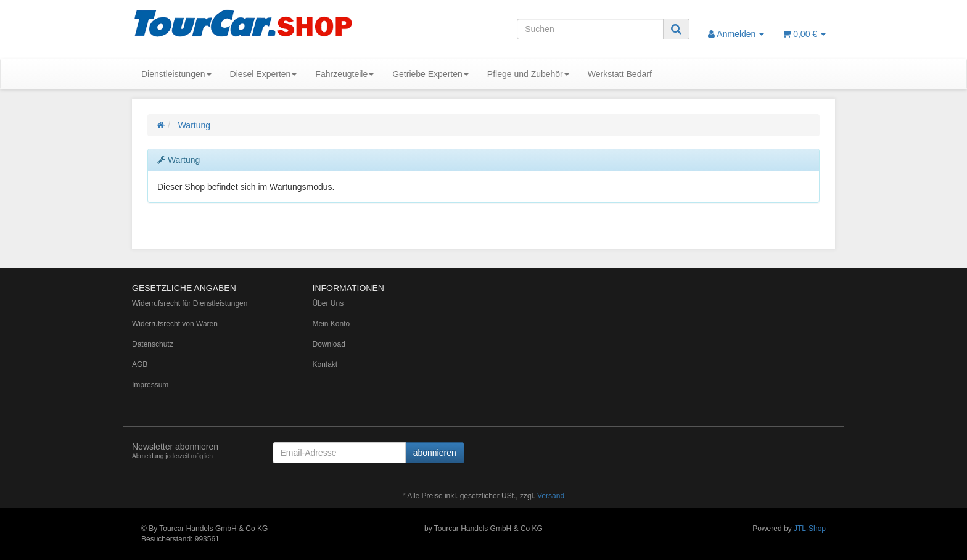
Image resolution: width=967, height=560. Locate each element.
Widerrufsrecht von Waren (175, 324)
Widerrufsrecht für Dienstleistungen (190, 303)
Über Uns (328, 303)
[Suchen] (590, 29)
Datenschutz (153, 344)
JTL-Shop (810, 529)
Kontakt (325, 364)
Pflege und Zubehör (528, 74)
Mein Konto (331, 324)
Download (329, 344)
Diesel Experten (264, 74)
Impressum (150, 385)
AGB (140, 364)
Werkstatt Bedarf (620, 74)
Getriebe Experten (430, 74)
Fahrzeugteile (344, 74)
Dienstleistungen (176, 74)
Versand (551, 496)
